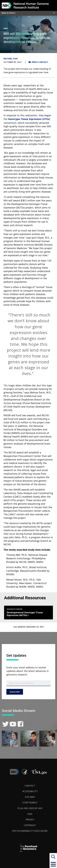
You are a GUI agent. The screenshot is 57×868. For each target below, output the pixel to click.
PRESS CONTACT (38, 62)
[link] (6, 724)
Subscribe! (15, 692)
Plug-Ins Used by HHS (30, 808)
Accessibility (30, 791)
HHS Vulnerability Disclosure (30, 831)
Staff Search (30, 803)
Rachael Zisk (11, 58)
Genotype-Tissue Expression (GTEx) (29, 119)
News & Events (8, 13)
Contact (30, 786)
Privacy (30, 820)
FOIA (30, 814)
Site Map (30, 797)
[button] (53, 864)
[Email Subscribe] (28, 683)
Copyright (30, 825)
